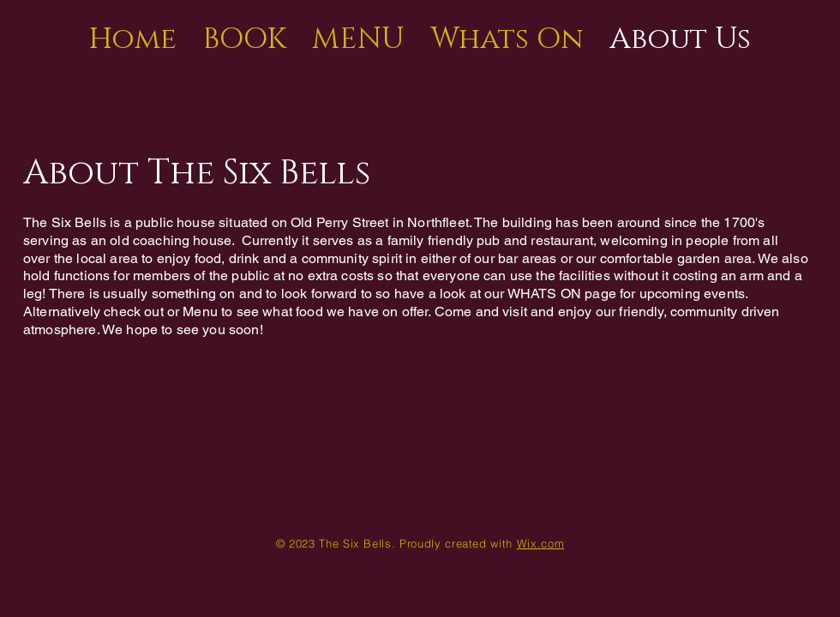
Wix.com (541, 543)
